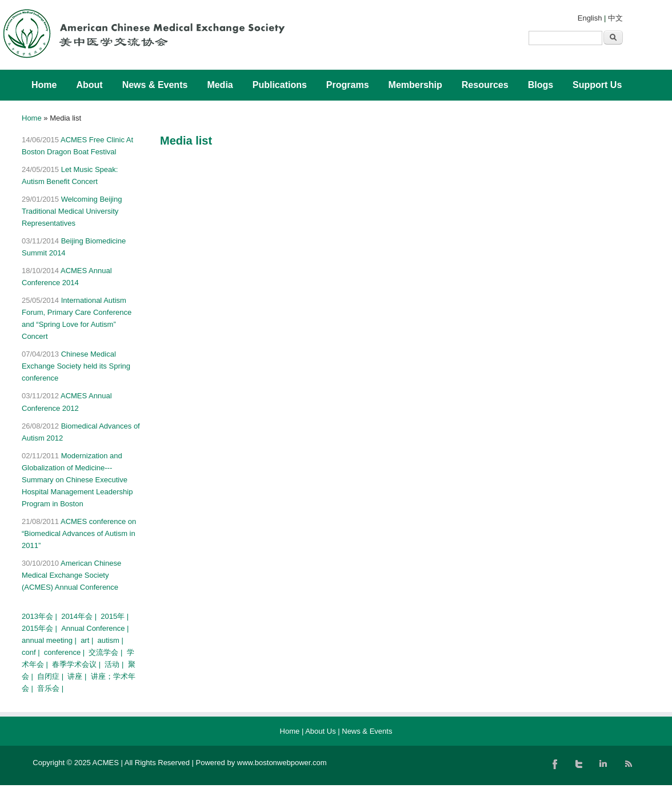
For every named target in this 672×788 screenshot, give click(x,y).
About (89, 85)
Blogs (541, 85)
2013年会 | (41, 616)
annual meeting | (50, 640)
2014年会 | (80, 616)
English (590, 18)
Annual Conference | (96, 628)
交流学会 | (107, 652)
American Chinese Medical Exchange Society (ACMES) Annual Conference (71, 575)
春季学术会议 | (77, 664)
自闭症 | (51, 676)
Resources (485, 85)
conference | (65, 652)
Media (220, 85)
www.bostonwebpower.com (282, 763)
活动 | (115, 664)
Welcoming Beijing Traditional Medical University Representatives (72, 211)
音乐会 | (51, 688)
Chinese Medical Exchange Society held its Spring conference (76, 366)
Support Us (597, 85)
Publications (280, 85)
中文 (615, 18)
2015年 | (116, 616)
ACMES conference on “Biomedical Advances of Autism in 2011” (79, 533)
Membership (415, 85)
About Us (320, 731)
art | (88, 640)
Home (44, 85)
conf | (32, 652)
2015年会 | (41, 628)
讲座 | (78, 676)
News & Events (155, 85)
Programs (348, 85)
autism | (112, 640)
